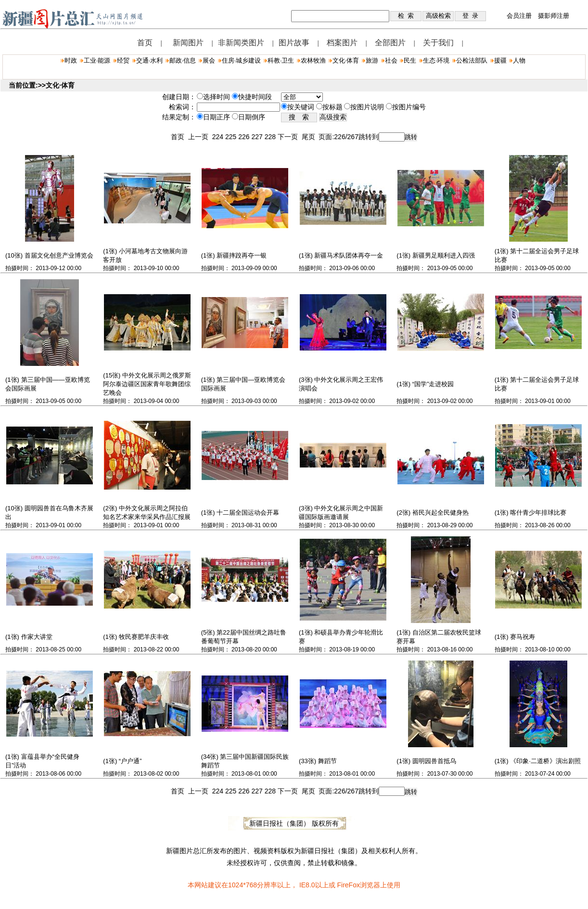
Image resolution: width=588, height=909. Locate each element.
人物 (519, 60)
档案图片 (342, 43)
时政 (71, 60)
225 (232, 137)
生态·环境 (436, 60)
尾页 (310, 137)
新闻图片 (188, 43)
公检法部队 (472, 60)
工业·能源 (97, 60)
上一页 (200, 137)
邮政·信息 (183, 60)
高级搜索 (333, 117)
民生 (410, 60)
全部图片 (390, 43)
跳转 (411, 137)
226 (245, 137)
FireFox (348, 885)
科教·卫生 (281, 60)
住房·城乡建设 (242, 60)
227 (258, 137)
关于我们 (438, 43)
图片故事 (294, 43)
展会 (209, 60)
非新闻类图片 (241, 43)
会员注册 (519, 16)
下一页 (290, 137)
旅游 (372, 60)
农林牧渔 (313, 60)
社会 (391, 60)
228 (271, 137)
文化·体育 (346, 60)
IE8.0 (307, 885)
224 (219, 137)
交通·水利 (150, 60)
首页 (145, 43)
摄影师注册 (554, 16)
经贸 (123, 60)
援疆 (500, 60)
